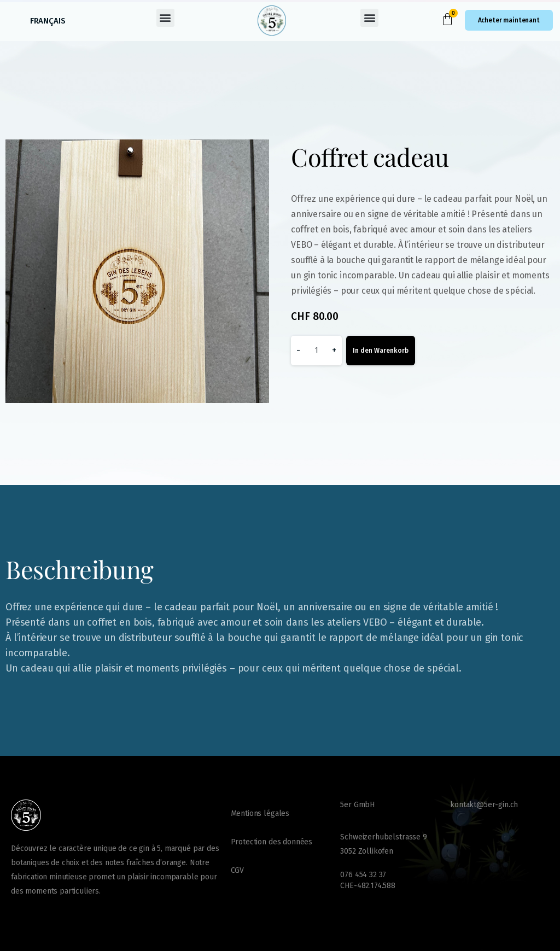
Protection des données (272, 842)
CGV (238, 870)
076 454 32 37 (363, 875)
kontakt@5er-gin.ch (484, 805)
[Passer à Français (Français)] (48, 21)
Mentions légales (260, 813)
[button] (165, 18)
